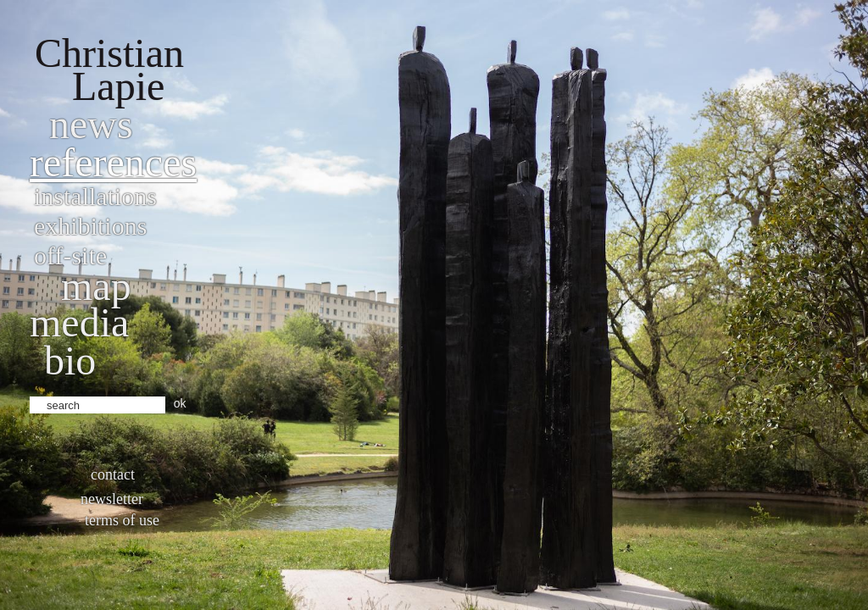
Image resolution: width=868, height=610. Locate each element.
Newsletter (112, 499)
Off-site (70, 255)
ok (180, 403)
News (91, 124)
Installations (95, 196)
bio (70, 360)
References (113, 162)
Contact (113, 474)
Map (96, 286)
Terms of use (122, 520)
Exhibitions (90, 226)
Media (79, 322)
